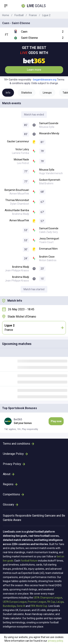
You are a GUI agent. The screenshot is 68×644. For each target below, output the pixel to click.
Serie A (21, 606)
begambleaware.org (45, 80)
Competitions (13, 494)
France (33, 15)
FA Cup (51, 602)
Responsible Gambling (30, 516)
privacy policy (55, 641)
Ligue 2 (46, 15)
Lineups (47, 93)
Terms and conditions (18, 444)
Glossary (11, 505)
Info (8, 93)
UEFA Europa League (15, 602)
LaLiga (60, 602)
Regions (10, 484)
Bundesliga (9, 606)
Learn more (34, 70)
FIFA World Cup (39, 606)
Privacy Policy (14, 464)
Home (6, 15)
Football (19, 15)
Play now (56, 421)
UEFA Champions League (48, 598)
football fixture (29, 561)
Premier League (37, 602)
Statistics (27, 93)
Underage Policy (15, 454)
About (9, 474)
